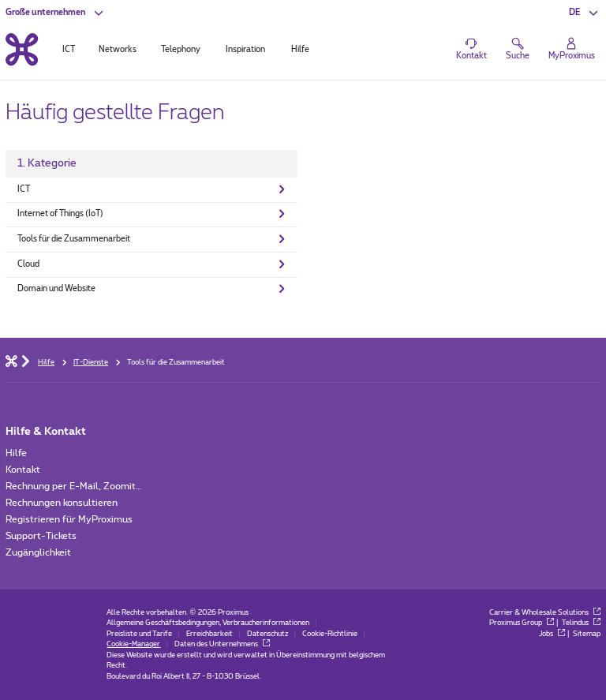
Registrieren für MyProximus (69, 519)
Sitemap (587, 634)
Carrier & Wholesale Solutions (545, 613)
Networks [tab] (118, 50)
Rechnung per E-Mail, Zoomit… (73, 486)
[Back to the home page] (22, 49)
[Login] (572, 50)
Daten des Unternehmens (222, 644)
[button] (55, 13)
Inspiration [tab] (245, 50)
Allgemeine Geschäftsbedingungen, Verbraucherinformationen (208, 623)
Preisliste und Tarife (139, 634)
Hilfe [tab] (300, 50)
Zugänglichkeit (38, 552)
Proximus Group (522, 623)
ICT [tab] (69, 50)
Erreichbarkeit (209, 634)
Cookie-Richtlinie (330, 634)
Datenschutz (267, 634)
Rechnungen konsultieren (62, 503)
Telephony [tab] (181, 50)
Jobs (552, 634)
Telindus (581, 623)
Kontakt (23, 470)
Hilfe (16, 453)
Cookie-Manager (133, 644)
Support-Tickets (41, 536)
